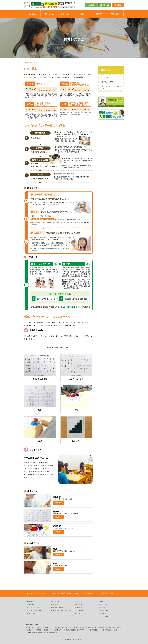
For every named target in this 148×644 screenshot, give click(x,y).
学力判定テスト (80, 608)
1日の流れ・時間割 (108, 82)
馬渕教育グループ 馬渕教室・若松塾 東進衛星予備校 (104, 627)
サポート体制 (31, 614)
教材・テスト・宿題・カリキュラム (112, 87)
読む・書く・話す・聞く (35, 611)
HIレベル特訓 (79, 611)
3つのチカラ (31, 605)
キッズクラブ (30, 627)
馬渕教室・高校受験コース (63, 627)
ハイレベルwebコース (82, 614)
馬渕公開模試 (79, 605)
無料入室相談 (111, 114)
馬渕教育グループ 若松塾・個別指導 (65, 630)
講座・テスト (79, 602)
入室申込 (118, 5)
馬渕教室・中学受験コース (45, 627)
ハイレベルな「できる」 (35, 608)
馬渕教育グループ (110, 630)
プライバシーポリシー (38, 593)
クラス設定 (105, 77)
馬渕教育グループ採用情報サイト (36, 633)
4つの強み (30, 602)
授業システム (107, 70)
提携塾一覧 (52, 633)
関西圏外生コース (97, 630)
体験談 (101, 602)
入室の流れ (102, 608)
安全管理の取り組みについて (66, 593)
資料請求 (91, 5)
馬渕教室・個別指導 (79, 627)
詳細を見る (58, 503)
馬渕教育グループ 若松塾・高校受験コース (39, 630)
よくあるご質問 (104, 617)
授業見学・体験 (105, 5)
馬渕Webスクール (84, 630)
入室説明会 (102, 614)
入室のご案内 (103, 605)
